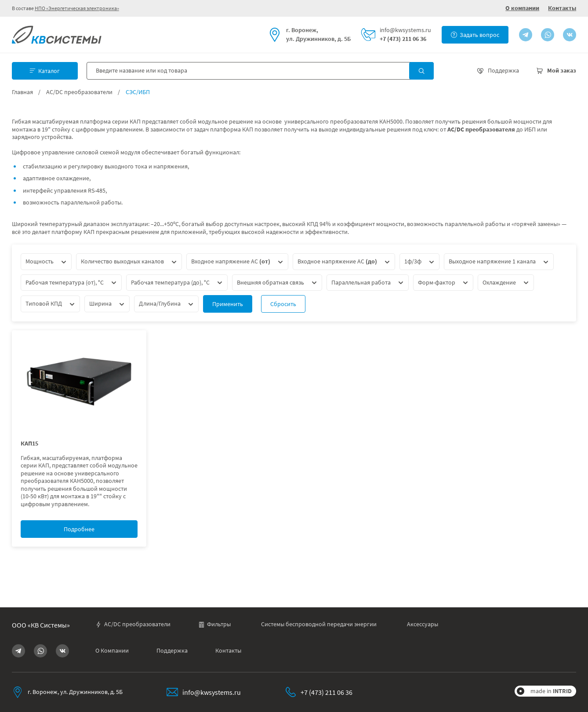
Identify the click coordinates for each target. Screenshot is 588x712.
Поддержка (172, 651)
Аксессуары (423, 624)
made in (551, 691)
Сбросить (283, 304)
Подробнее (79, 529)
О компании (522, 8)
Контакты (562, 8)
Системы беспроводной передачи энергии (319, 624)
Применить (228, 304)
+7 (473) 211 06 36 (403, 39)
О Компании (112, 651)
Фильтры (214, 624)
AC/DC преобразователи (79, 92)
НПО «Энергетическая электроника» (77, 8)
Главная (22, 92)
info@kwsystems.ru (405, 30)
